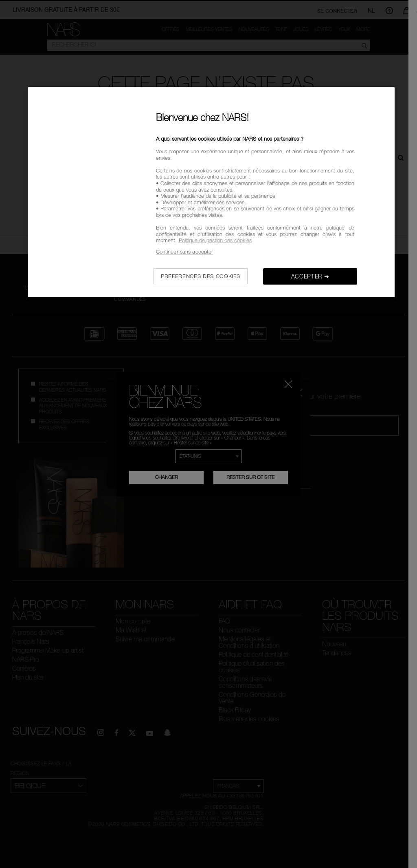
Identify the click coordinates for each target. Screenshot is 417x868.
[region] (211, 192)
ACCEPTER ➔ (310, 276)
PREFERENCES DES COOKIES (201, 276)
